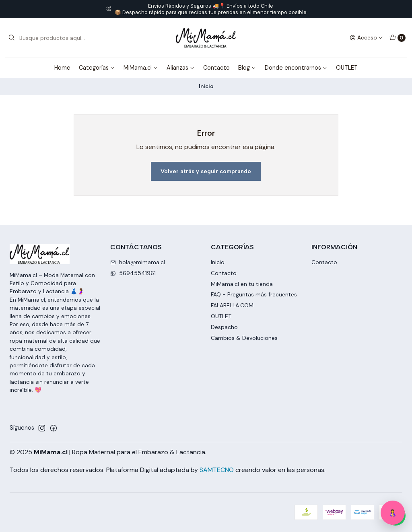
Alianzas (181, 68)
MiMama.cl (141, 68)
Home (62, 68)
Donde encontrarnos (296, 68)
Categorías (97, 68)
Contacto (216, 68)
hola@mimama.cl (138, 262)
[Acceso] (366, 38)
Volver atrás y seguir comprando (206, 171)
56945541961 (133, 273)
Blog (247, 68)
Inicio (218, 262)
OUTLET (347, 68)
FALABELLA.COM (232, 305)
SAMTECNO (217, 470)
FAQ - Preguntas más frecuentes (254, 294)
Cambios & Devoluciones (244, 338)
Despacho (224, 327)
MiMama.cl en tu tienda (242, 284)
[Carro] (398, 38)
